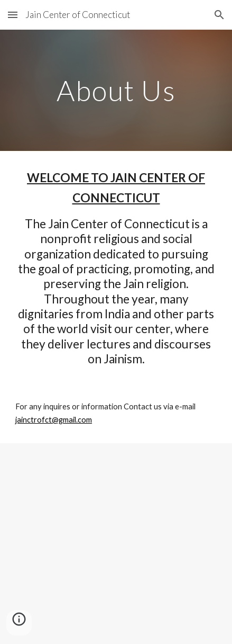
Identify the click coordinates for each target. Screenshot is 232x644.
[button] (13, 15)
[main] (116, 90)
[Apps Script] (116, 544)
